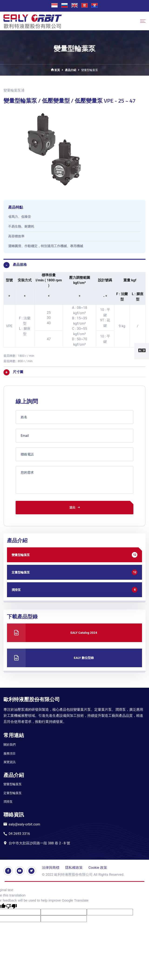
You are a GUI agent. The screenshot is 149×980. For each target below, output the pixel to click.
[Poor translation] (11, 905)
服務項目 (10, 753)
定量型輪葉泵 (13, 792)
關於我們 (10, 744)
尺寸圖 (18, 372)
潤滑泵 (8, 801)
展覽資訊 (10, 761)
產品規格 (20, 265)
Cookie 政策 (98, 867)
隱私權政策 (74, 867)
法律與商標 (51, 867)
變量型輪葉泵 (13, 783)
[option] (74, 149)
